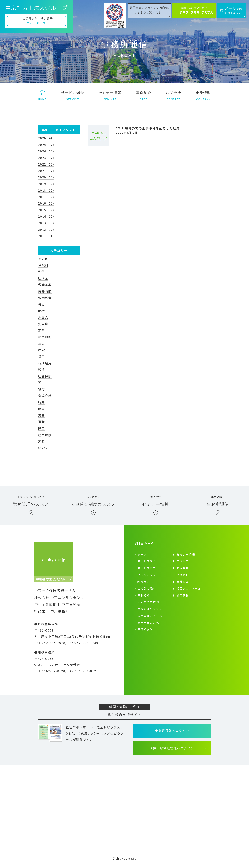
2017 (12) (46, 197)
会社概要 (183, 584)
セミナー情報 (186, 557)
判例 (41, 272)
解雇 (41, 409)
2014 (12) (46, 216)
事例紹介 (144, 598)
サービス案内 (147, 570)
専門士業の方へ (148, 625)
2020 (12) (46, 177)
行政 (41, 402)
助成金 (43, 278)
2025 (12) (46, 144)
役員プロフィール (189, 591)
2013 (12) (46, 223)
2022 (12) (46, 164)
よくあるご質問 (148, 604)
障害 (41, 428)
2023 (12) (46, 158)
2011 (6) (45, 236)
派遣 (41, 370)
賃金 (41, 415)
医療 (41, 311)
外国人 (43, 317)
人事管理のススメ (150, 618)
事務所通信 (145, 632)
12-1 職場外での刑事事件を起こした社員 (148, 128)
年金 (41, 343)
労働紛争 (45, 298)
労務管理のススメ (150, 611)
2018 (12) (46, 190)
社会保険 (45, 376)
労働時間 (45, 291)
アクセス (183, 564)
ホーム (142, 557)
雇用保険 (45, 435)
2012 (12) (46, 229)
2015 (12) (46, 210)
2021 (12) (46, 171)
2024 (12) (46, 151)
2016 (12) (46, 203)
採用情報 (183, 598)
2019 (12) (46, 184)
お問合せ (183, 570)
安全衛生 (45, 324)
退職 (41, 422)
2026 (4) (45, 138)
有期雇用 (45, 363)
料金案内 (144, 584)
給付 (41, 389)
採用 (41, 356)
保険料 (43, 265)
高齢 (41, 441)
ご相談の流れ (147, 591)
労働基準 (45, 285)
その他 (43, 259)
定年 (41, 330)
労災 (41, 304)
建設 (41, 350)
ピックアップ (147, 577)
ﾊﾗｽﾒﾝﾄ (44, 448)
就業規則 (45, 337)
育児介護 (45, 396)
